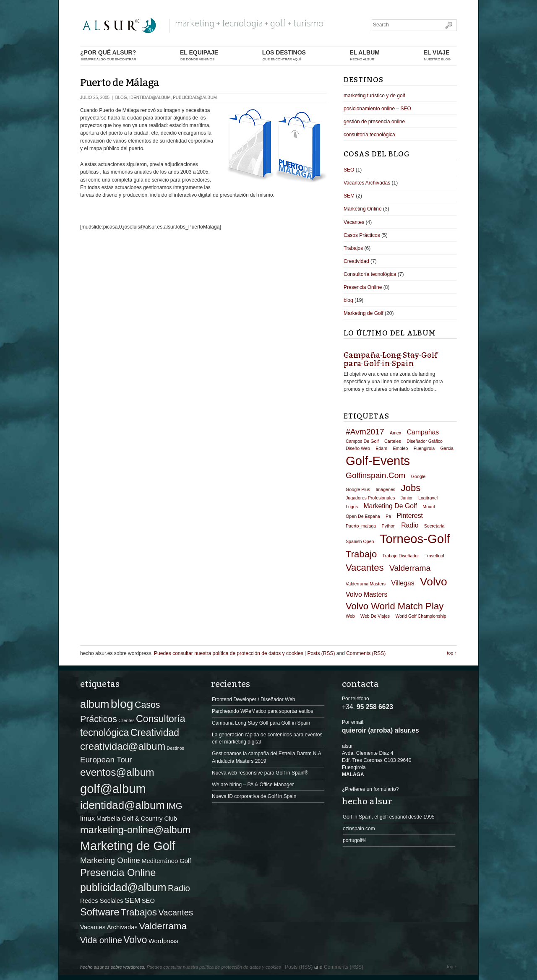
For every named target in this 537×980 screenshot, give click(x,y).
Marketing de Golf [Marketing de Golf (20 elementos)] (128, 846)
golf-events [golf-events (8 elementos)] (378, 461)
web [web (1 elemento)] (350, 616)
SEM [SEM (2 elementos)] (132, 900)
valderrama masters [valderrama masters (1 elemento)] (366, 584)
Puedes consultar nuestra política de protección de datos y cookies (229, 653)
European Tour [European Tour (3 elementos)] (106, 760)
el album (365, 56)
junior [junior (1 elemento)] (407, 498)
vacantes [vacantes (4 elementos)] (365, 568)
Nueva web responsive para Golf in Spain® (260, 773)
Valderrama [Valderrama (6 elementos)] (163, 926)
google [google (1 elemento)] (418, 476)
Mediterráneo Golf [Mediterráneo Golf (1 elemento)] (166, 861)
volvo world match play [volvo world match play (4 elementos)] (395, 606)
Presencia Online (363, 287)
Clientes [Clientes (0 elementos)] (126, 720)
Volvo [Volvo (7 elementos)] (135, 940)
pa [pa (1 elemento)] (388, 516)
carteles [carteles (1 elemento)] (393, 441)
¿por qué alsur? (108, 56)
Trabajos (353, 248)
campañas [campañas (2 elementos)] (423, 432)
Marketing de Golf (364, 313)
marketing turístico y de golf (374, 96)
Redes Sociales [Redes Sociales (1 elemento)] (102, 901)
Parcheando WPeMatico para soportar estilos (262, 711)
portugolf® (355, 840)
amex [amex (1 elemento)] (395, 433)
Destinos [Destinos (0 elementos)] (175, 748)
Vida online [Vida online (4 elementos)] (101, 940)
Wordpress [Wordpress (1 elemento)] (163, 941)
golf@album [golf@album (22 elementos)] (113, 789)
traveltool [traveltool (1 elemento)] (434, 556)
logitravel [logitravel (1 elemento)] (428, 498)
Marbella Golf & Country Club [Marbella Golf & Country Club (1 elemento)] (137, 819)
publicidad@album (195, 97)
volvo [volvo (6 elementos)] (434, 582)
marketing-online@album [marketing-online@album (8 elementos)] (136, 830)
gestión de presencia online (374, 122)
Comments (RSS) (366, 653)
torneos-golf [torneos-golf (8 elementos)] (415, 539)
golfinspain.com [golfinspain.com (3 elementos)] (375, 475)
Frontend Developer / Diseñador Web (254, 699)
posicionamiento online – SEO (377, 109)
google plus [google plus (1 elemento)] (358, 489)
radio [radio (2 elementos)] (410, 525)
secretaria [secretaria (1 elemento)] (434, 526)
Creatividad (356, 261)
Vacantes (354, 222)
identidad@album (150, 97)
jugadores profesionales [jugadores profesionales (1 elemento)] (370, 498)
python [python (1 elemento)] (389, 526)
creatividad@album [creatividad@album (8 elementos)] (123, 746)
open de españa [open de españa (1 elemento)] (363, 516)
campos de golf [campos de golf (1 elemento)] (362, 441)
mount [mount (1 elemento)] (429, 507)
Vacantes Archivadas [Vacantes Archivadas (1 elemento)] (109, 927)
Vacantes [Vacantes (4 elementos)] (176, 912)
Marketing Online (363, 209)
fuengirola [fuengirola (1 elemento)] (424, 448)
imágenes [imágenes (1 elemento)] (385, 489)
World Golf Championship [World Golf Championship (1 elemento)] (421, 616)
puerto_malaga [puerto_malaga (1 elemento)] (361, 526)
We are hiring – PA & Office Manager (253, 785)
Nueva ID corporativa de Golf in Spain (254, 796)
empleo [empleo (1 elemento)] (400, 448)
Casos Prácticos (362, 235)
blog (121, 97)
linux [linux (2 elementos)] (87, 818)
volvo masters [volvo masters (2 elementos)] (366, 594)
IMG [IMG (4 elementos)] (174, 806)
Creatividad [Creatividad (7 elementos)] (155, 733)
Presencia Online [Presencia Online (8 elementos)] (118, 873)
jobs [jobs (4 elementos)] (411, 488)
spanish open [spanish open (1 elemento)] (360, 541)
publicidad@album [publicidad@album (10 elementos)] (123, 887)
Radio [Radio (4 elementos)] (179, 888)
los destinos (284, 56)
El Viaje (437, 56)
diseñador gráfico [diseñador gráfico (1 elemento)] (425, 441)
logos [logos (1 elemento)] (352, 507)
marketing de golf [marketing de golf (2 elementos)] (390, 506)
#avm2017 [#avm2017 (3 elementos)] (365, 432)
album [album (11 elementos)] (95, 704)
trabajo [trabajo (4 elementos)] (361, 554)
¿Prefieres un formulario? (370, 789)
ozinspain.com (359, 829)
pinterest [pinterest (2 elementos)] (409, 516)
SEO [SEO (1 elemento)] (148, 901)
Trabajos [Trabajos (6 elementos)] (139, 912)
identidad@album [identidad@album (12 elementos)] (123, 805)
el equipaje (199, 56)
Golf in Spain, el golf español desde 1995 (389, 817)
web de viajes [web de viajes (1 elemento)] (375, 616)
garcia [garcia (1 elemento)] (447, 448)
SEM (349, 196)
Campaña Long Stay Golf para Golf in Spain (391, 359)
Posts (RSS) (321, 653)
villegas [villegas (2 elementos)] (403, 583)
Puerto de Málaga (120, 83)
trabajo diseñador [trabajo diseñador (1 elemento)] (401, 556)
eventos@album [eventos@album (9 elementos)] (117, 772)
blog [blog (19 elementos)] (122, 704)
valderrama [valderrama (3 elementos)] (410, 568)
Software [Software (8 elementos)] (100, 912)
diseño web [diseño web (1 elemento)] (358, 448)
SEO (349, 170)
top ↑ (452, 653)
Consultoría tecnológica (370, 274)
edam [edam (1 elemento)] (381, 448)
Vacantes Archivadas (367, 183)
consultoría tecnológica (369, 135)
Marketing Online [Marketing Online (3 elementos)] (110, 860)
